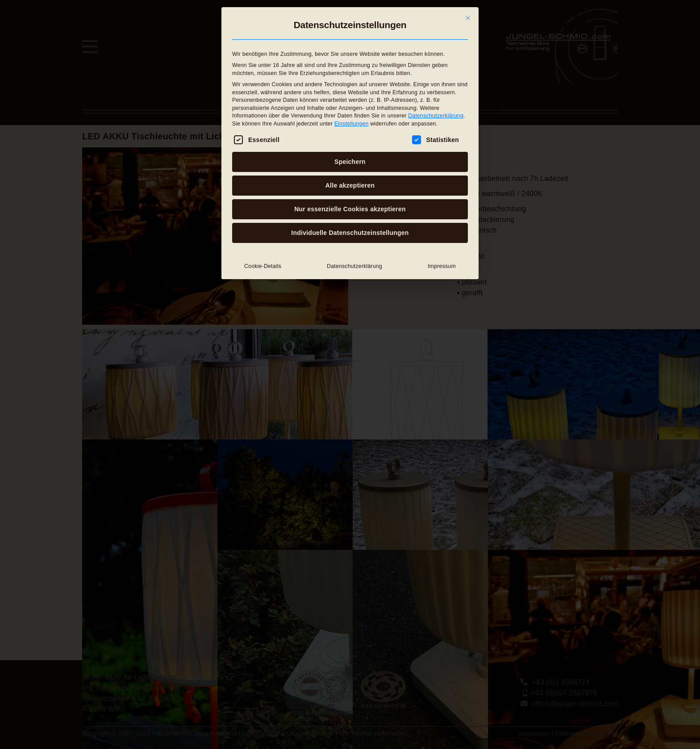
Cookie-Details (263, 266)
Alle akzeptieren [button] (350, 185)
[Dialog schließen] (468, 18)
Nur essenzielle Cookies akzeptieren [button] (350, 209)
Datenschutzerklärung (436, 116)
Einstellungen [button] (352, 123)
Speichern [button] (350, 162)
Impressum (442, 266)
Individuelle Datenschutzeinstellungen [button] (350, 233)
